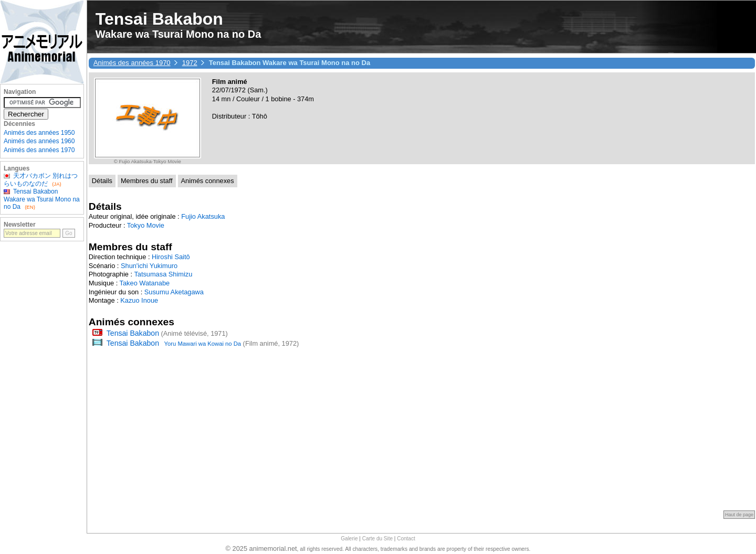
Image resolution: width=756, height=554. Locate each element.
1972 (190, 63)
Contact (406, 539)
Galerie (349, 539)
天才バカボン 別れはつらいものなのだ (41, 179)
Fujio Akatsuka (203, 216)
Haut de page (739, 515)
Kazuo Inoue (139, 300)
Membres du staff (147, 181)
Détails (102, 181)
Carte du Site (377, 539)
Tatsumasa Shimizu (163, 274)
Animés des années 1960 (39, 141)
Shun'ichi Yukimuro (149, 266)
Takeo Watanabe (145, 283)
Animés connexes (208, 181)
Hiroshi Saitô (171, 257)
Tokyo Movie (146, 225)
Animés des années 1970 (132, 63)
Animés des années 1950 (39, 133)
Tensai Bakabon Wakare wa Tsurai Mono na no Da (42, 199)
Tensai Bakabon (133, 333)
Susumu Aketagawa (174, 292)
